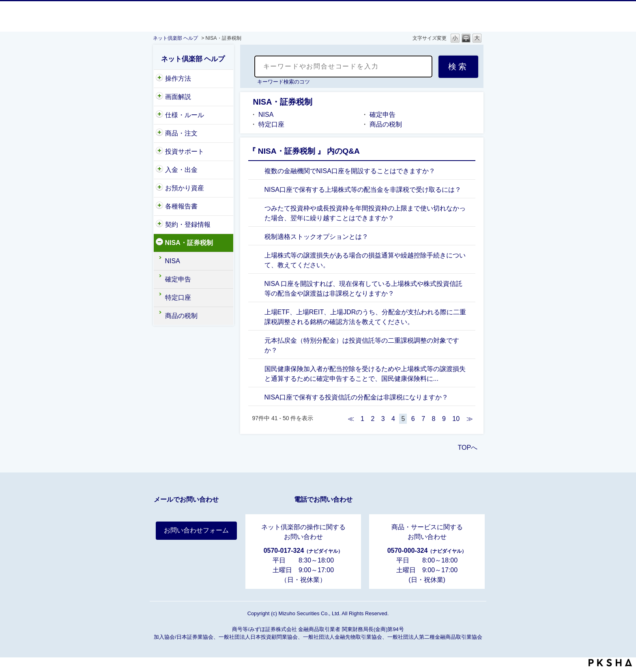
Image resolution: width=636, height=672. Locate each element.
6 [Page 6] (413, 419)
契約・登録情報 (188, 224)
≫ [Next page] (470, 419)
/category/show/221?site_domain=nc (159, 152)
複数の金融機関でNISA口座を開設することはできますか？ (350, 171)
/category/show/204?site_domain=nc (159, 79)
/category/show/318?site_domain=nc (159, 97)
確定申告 (178, 279)
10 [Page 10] (456, 419)
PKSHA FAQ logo (610, 663)
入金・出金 (181, 170)
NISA (173, 261)
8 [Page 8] (434, 419)
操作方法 (178, 78)
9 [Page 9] (444, 419)
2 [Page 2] (373, 419)
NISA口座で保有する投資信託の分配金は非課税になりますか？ (356, 397)
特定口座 (178, 297)
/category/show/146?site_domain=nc (159, 133)
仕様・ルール (185, 115)
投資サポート (185, 151)
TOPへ (468, 448)
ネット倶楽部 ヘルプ (175, 38)
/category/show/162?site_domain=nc (159, 206)
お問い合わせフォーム (196, 530)
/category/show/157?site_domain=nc (159, 225)
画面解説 (178, 97)
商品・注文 (181, 133)
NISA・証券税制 (189, 243)
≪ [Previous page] (351, 419)
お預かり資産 (185, 188)
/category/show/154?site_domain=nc (159, 188)
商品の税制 (181, 316)
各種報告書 (181, 206)
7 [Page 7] (423, 419)
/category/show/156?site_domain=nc (159, 170)
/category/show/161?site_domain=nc (159, 243)
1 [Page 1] (362, 419)
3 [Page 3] (383, 419)
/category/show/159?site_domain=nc (159, 115)
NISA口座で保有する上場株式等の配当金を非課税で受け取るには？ (363, 190)
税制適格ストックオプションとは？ (316, 237)
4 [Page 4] (393, 419)
